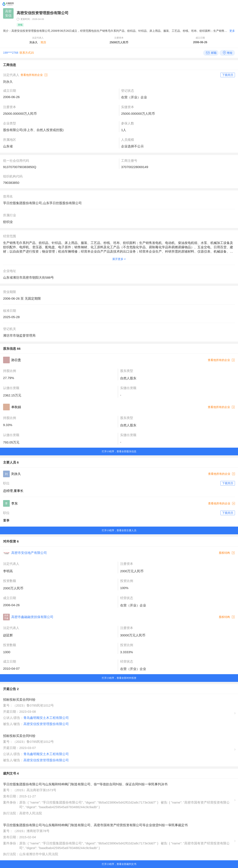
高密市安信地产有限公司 (29, 553)
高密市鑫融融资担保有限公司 (32, 617)
